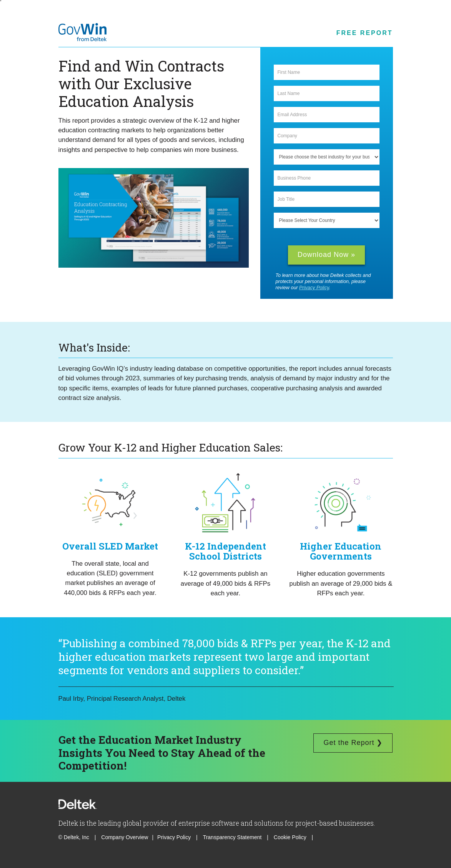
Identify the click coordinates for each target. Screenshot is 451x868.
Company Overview (125, 837)
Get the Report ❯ (353, 743)
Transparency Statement (232, 837)
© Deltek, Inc (75, 837)
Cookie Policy (291, 837)
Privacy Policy (314, 288)
